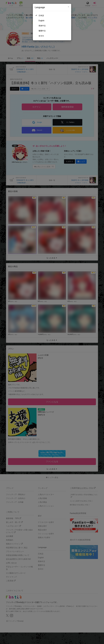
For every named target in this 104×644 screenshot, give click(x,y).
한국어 (41, 36)
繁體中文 (42, 31)
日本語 (41, 16)
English (41, 21)
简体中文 (42, 26)
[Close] (69, 7)
